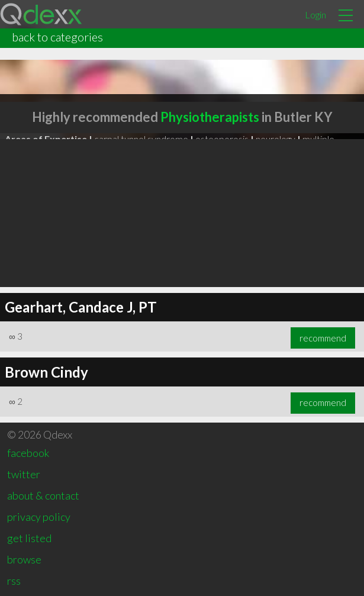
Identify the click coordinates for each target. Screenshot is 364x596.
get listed (29, 538)
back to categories (57, 37)
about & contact (43, 495)
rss (14, 581)
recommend (323, 338)
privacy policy (39, 517)
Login (315, 15)
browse (24, 559)
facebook (28, 453)
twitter (24, 474)
